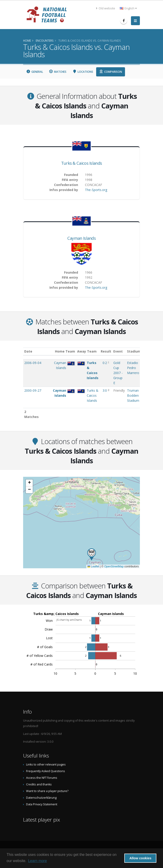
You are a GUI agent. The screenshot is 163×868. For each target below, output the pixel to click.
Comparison (111, 72)
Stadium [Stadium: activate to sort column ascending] (134, 351)
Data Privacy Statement (42, 804)
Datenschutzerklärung (41, 798)
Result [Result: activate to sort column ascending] (106, 351)
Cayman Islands (81, 238)
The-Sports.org (96, 190)
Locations (83, 72)
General (35, 72)
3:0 (105, 390)
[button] (92, 554)
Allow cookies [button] (140, 858)
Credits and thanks (39, 784)
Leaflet (93, 566)
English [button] (128, 8)
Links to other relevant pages (46, 764)
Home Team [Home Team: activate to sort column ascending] (65, 351)
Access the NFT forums (42, 778)
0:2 (105, 363)
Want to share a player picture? (47, 791)
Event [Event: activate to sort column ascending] (118, 351)
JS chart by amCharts (69, 620)
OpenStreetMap (114, 566)
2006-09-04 (33, 363)
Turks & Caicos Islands (82, 163)
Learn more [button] (38, 861)
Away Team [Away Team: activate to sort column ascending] (87, 351)
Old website (106, 8)
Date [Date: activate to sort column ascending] (28, 351)
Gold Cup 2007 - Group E (118, 373)
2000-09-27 (33, 390)
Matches (58, 72)
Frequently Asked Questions (46, 771)
